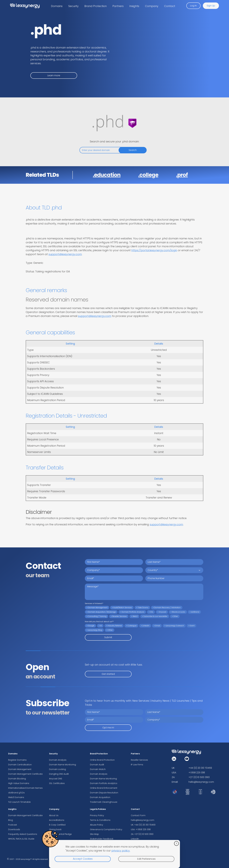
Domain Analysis (58, 760)
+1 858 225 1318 (197, 773)
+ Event (191, 626)
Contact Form (138, 815)
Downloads (14, 829)
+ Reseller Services (119, 616)
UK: (173, 768)
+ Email (157, 626)
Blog (11, 820)
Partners (118, 6)
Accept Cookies (83, 859)
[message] (144, 592)
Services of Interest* (94, 603)
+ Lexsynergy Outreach (174, 626)
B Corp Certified (57, 825)
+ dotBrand (194, 612)
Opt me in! (108, 728)
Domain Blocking (17, 779)
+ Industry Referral (114, 626)
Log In (193, 6)
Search (133, 150)
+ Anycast (162, 612)
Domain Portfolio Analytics (104, 783)
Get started (108, 674)
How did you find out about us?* (99, 622)
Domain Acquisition (100, 797)
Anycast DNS (56, 779)
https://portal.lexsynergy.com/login (154, 250)
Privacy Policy (97, 815)
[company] (174, 720)
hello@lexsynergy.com (143, 820)
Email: (175, 782)
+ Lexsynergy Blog (94, 630)
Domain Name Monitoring (63, 765)
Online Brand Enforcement (104, 788)
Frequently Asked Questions (23, 834)
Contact (170, 6)
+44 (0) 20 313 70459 (200, 768)
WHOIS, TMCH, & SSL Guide (21, 839)
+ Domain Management (97, 608)
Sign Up (211, 6)
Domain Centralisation (20, 765)
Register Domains (17, 760)
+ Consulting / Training (97, 616)
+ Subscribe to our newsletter (155, 616)
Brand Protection (96, 6)
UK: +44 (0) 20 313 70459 (143, 825)
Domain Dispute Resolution (104, 793)
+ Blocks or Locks (178, 612)
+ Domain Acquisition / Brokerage (101, 612)
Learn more (54, 75)
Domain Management (20, 769)
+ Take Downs (142, 608)
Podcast (13, 825)
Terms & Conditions (100, 820)
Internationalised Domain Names (25, 788)
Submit (108, 637)
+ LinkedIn (145, 626)
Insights (134, 6)
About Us (54, 815)
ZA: (173, 777)
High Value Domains (19, 783)
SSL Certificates (57, 783)
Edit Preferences (146, 859)
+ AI (100, 626)
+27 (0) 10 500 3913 (199, 777)
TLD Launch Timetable (19, 802)
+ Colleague (131, 626)
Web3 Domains (16, 797)
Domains (57, 6)
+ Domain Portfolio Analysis (132, 612)
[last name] (174, 562)
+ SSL (151, 612)
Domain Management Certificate (25, 774)
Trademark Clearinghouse (104, 802)
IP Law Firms (137, 765)
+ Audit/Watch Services (122, 608)
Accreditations (57, 820)
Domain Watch (98, 769)
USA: (174, 773)
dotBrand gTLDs (16, 793)
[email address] (114, 578)
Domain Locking (57, 769)
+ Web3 (134, 616)
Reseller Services (139, 760)
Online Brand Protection (102, 760)
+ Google (90, 626)
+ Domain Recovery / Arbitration (167, 608)
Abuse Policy (97, 825)
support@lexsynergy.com (65, 254)
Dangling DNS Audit (59, 774)
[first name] (114, 562)
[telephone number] (174, 578)
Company (152, 6)
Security (73, 6)
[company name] (114, 570)
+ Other (175, 616)
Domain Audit (97, 765)
